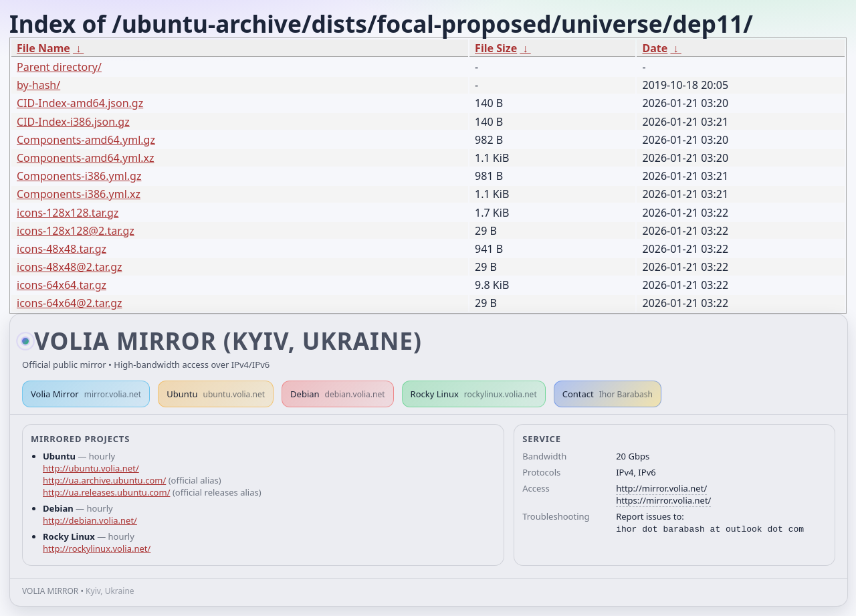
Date (655, 48)
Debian (338, 394)
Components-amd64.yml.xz (86, 158)
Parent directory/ (59, 67)
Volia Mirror (86, 394)
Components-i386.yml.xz (79, 194)
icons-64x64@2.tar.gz (70, 303)
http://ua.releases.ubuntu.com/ (106, 492)
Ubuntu (216, 394)
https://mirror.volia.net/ (663, 500)
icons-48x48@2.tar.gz (70, 267)
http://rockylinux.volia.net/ (97, 548)
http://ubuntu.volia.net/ (91, 468)
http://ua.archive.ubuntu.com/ (104, 480)
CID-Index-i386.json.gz (73, 122)
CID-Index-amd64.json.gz (80, 103)
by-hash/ (38, 85)
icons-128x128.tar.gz (68, 213)
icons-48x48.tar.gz (62, 249)
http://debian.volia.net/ (90, 520)
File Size (496, 48)
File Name (43, 48)
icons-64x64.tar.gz (62, 285)
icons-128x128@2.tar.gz (76, 231)
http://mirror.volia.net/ (661, 488)
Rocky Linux (474, 394)
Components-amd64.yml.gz (86, 140)
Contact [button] (608, 394)
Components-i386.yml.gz (79, 176)
